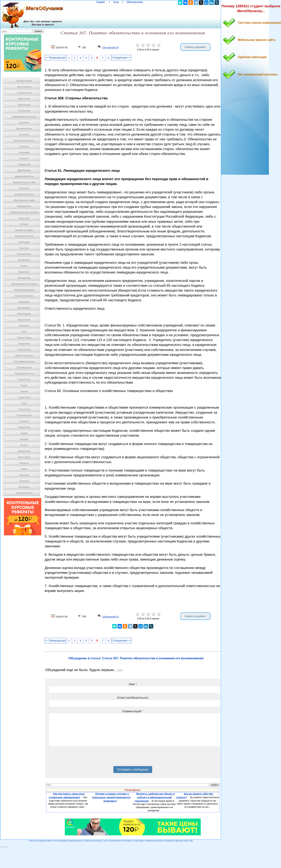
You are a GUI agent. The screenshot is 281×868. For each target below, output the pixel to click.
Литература (24, 260)
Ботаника (24, 135)
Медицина (24, 302)
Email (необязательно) (133, 698)
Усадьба (24, 439)
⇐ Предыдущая (55, 57)
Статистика (24, 409)
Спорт (24, 403)
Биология (24, 123)
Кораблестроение (24, 236)
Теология (24, 421)
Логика (24, 266)
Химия (24, 469)
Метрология (24, 320)
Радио (24, 385)
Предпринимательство (24, 117)
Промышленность (24, 374)
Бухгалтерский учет (24, 141)
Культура (24, 248)
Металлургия (24, 314)
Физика (24, 445)
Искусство (24, 218)
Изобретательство (24, 194)
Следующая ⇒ (121, 57)
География (24, 153)
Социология (24, 397)
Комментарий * (133, 711)
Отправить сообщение (133, 770)
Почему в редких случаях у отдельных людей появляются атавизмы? (111, 797)
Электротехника (24, 493)
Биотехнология (24, 129)
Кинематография (24, 230)
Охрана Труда (24, 338)
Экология (24, 481)
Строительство (24, 415)
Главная (100, 2)
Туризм (24, 433)
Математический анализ (24, 284)
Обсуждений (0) (111, 48)
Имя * (133, 684)
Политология (24, 350)
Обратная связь (135, 2)
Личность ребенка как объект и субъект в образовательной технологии (155, 797)
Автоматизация (24, 81)
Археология (24, 99)
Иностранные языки (24, 200)
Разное (24, 391)
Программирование (24, 362)
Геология (24, 158)
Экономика (24, 487)
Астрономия (24, 111)
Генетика (24, 147)
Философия (24, 457)
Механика (24, 326)
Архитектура (24, 105)
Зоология (24, 188)
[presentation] (77, 757)
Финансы (24, 463)
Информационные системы (24, 212)
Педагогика (24, 344)
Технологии (24, 427)
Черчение (24, 475)
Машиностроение (24, 296)
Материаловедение (24, 290)
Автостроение (24, 87)
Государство (24, 164)
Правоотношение (24, 356)
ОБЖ (24, 332)
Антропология (24, 93)
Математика (24, 278)
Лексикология (24, 254)
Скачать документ (195, 47)
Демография (24, 170)
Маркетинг (24, 272)
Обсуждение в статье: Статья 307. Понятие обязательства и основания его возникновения (136, 658)
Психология (24, 379)
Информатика (24, 206)
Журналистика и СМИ (24, 182)
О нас (116, 2)
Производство (24, 368)
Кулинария (24, 242)
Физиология (24, 451)
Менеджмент (24, 308)
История (24, 224)
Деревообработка (24, 176)
